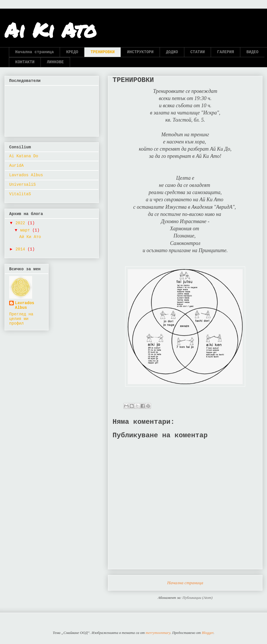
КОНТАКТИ (25, 62)
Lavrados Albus (26, 175)
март (26, 230)
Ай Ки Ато (30, 237)
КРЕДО (72, 52)
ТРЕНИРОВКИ (102, 52)
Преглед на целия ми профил (21, 319)
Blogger (208, 633)
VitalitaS (20, 194)
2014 (22, 249)
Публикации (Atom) (198, 598)
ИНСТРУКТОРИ (140, 52)
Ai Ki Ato (51, 30)
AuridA (16, 166)
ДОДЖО (172, 52)
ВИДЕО (252, 52)
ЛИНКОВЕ (55, 62)
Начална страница (34, 52)
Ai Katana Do (24, 156)
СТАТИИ (198, 52)
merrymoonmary (158, 633)
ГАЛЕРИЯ (226, 52)
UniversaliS (22, 185)
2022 (22, 223)
